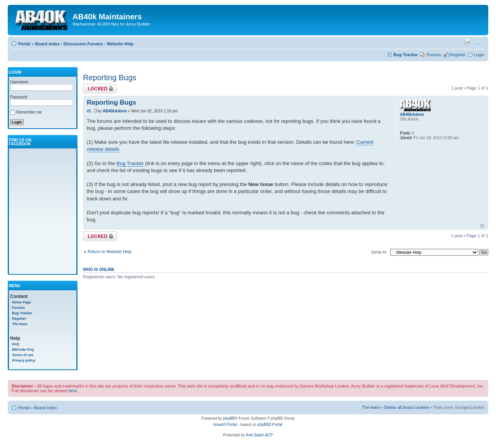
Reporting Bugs (110, 78)
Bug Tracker (406, 55)
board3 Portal (225, 425)
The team (20, 324)
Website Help (120, 44)
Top (482, 226)
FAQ (16, 344)
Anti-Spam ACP (259, 435)
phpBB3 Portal (270, 425)
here (73, 391)
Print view (467, 42)
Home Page (22, 302)
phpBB (229, 418)
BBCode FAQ (23, 350)
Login (479, 55)
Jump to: (379, 252)
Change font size (479, 42)
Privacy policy (24, 360)
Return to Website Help (110, 252)
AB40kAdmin (115, 111)
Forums (434, 55)
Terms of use (23, 355)
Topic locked (100, 89)
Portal (24, 44)
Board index (47, 44)
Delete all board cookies (407, 407)
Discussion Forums (83, 44)
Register (457, 55)
